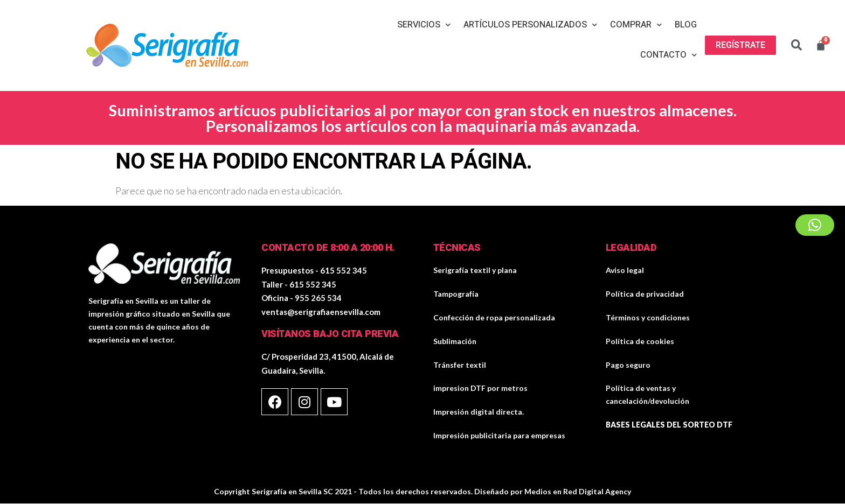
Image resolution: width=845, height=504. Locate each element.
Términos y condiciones (648, 317)
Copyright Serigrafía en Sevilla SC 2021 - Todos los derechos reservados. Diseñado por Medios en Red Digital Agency (422, 491)
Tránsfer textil (460, 365)
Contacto (669, 55)
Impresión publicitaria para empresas (499, 435)
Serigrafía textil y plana (475, 270)
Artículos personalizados (530, 25)
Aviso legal (625, 270)
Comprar (636, 25)
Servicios (424, 25)
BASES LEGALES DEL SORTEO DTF (669, 425)
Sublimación (455, 341)
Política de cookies (640, 341)
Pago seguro (628, 365)
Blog (686, 25)
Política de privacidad (645, 294)
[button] (740, 45)
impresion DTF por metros (480, 388)
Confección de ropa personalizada (494, 317)
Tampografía (456, 294)
